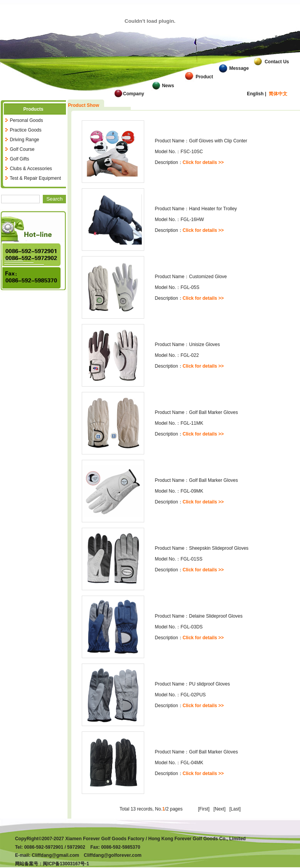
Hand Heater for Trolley (213, 209)
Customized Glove (208, 277)
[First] (204, 809)
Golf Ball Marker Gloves (213, 412)
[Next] (219, 809)
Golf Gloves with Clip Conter (218, 141)
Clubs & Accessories (31, 169)
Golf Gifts (19, 159)
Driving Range (24, 140)
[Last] (235, 809)
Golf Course (22, 149)
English (255, 94)
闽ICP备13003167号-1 (66, 864)
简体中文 (278, 94)
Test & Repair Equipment (35, 178)
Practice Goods (25, 130)
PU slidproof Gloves (209, 684)
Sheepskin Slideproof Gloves (219, 548)
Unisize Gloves (204, 344)
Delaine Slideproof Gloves (216, 616)
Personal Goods (26, 120)
